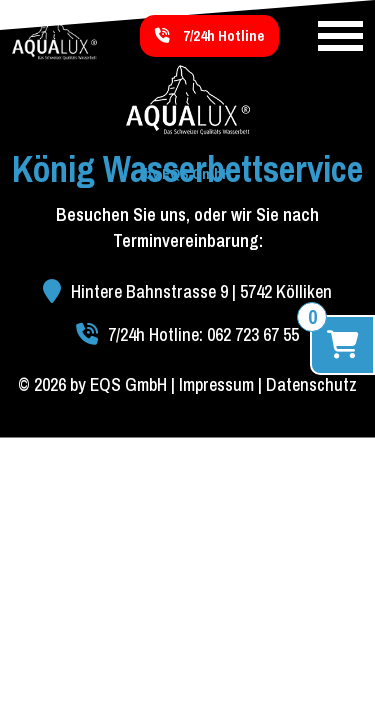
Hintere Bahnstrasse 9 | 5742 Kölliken (187, 291)
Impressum (216, 384)
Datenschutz (311, 384)
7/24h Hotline (209, 35)
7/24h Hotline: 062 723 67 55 (187, 334)
